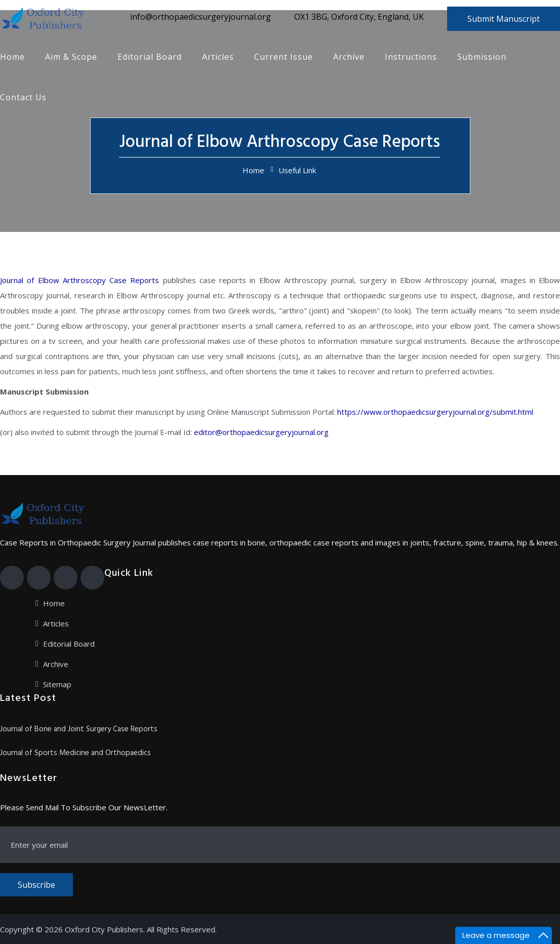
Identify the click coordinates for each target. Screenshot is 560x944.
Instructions (411, 57)
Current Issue (284, 57)
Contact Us (23, 97)
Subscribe (36, 885)
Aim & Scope (71, 57)
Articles (218, 57)
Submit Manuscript (504, 19)
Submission (482, 57)
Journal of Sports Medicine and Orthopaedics (75, 753)
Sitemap (57, 684)
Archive (349, 57)
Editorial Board (150, 57)
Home (12, 57)
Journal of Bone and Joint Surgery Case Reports (79, 729)
